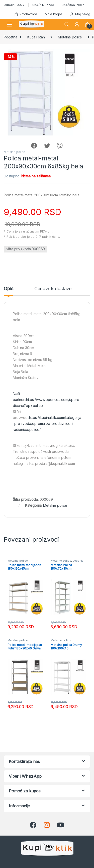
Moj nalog (80, 14)
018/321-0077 (14, 5)
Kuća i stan (36, 37)
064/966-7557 (73, 5)
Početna (11, 37)
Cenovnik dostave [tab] (53, 289)
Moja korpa (54, 14)
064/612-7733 (43, 5)
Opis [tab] (8, 289)
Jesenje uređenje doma (67, 562)
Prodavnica (26, 14)
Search (66, 24)
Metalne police (70, 37)
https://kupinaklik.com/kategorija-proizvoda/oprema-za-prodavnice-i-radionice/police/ (47, 424)
